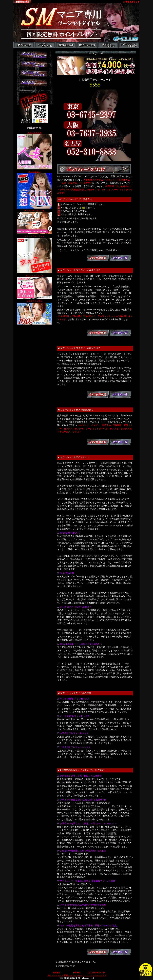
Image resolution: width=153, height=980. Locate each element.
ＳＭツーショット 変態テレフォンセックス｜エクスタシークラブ (77, 975)
